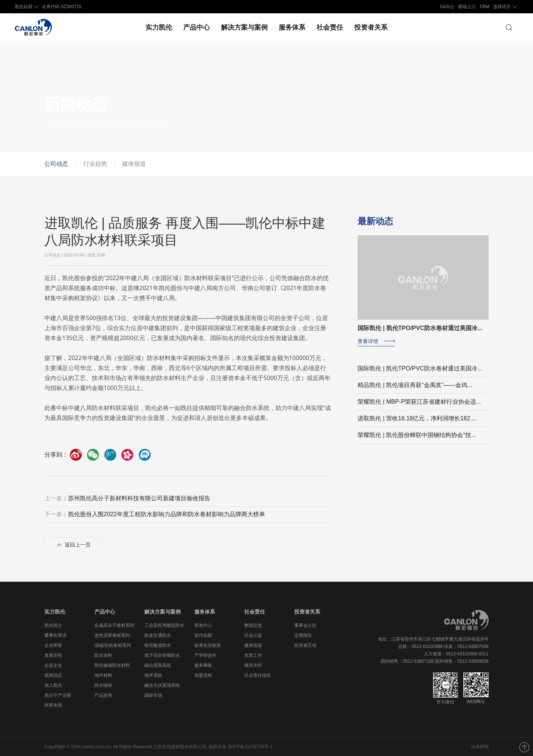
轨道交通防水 (158, 635)
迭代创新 (203, 635)
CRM (485, 7)
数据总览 (253, 625)
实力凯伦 (159, 27)
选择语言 (506, 7)
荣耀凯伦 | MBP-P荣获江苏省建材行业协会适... (419, 407)
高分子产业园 (58, 695)
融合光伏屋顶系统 (162, 685)
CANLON (87, 125)
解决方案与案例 (244, 27)
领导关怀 (253, 665)
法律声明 (480, 747)
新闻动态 (53, 675)
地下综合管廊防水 (162, 655)
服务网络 (203, 665)
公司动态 (56, 164)
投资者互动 (305, 645)
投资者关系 (371, 27)
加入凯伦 (53, 685)
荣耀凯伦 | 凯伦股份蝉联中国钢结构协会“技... (417, 441)
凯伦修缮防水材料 (112, 665)
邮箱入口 (467, 7)
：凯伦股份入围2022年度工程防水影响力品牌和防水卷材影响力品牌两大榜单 (155, 520)
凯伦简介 (53, 625)
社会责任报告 (258, 675)
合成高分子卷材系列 (114, 625)
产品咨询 (103, 695)
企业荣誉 (53, 645)
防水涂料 (103, 655)
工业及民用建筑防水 (164, 625)
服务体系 (292, 27)
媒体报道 (134, 164)
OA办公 (447, 7)
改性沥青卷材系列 (112, 635)
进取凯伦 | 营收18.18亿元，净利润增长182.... (417, 424)
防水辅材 (103, 685)
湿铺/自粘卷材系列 (113, 645)
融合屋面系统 (158, 665)
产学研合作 (205, 655)
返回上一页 (73, 551)
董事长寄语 (56, 635)
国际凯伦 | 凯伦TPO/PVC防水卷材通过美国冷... (420, 374)
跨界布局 (53, 705)
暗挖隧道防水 (158, 645)
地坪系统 (153, 675)
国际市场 (153, 695)
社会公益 (253, 635)
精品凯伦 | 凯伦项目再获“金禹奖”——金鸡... (415, 391)
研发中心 (203, 625)
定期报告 (303, 635)
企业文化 (53, 665)
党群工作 (253, 655)
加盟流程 (203, 675)
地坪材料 (103, 675)
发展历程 (53, 655)
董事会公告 (305, 625)
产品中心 (197, 27)
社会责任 (330, 27)
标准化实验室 (208, 645)
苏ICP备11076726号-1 (250, 747)
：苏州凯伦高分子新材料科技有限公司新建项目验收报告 (127, 504)
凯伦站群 (27, 7)
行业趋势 (95, 164)
